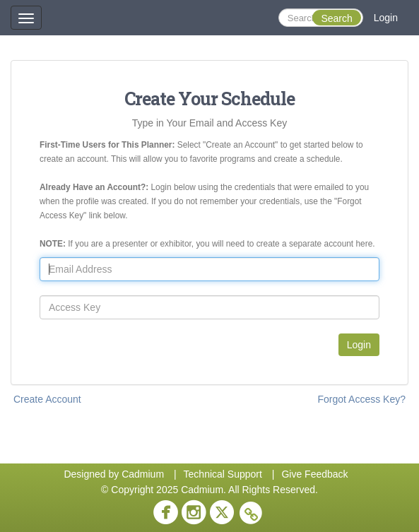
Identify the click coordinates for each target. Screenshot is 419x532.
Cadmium (143, 474)
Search (336, 18)
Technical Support (223, 474)
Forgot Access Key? (361, 399)
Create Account (47, 399)
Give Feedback (314, 474)
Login (386, 18)
